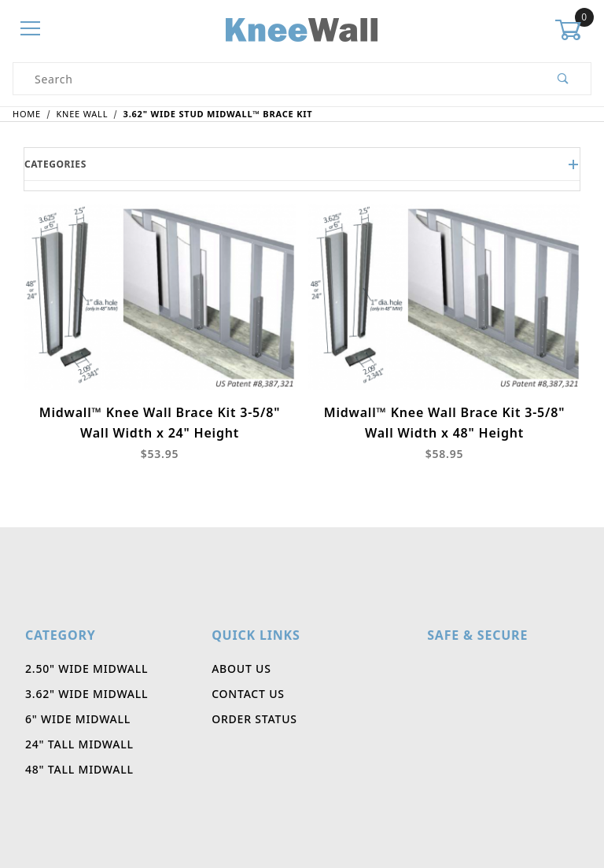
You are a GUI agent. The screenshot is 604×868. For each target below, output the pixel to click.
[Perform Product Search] (563, 79)
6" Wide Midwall (78, 719)
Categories (302, 164)
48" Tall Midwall (79, 769)
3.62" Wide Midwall (87, 694)
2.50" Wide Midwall (87, 669)
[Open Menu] (31, 30)
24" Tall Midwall (79, 744)
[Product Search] (275, 79)
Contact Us (248, 694)
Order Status (254, 719)
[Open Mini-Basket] (573, 30)
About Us (241, 669)
